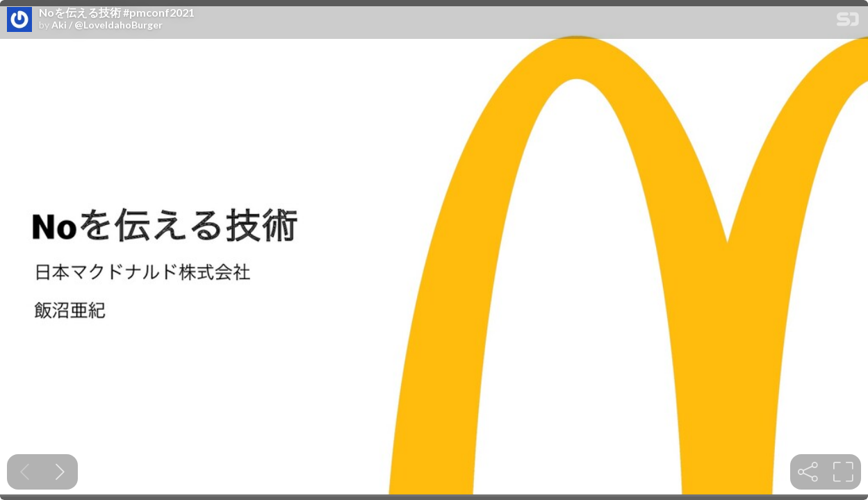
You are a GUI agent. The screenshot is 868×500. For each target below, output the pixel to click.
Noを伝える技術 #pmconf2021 (117, 12)
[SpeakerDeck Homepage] (848, 22)
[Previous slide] (25, 472)
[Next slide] (60, 472)
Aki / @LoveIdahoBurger (107, 25)
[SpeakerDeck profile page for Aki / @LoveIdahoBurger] (19, 20)
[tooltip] (808, 472)
